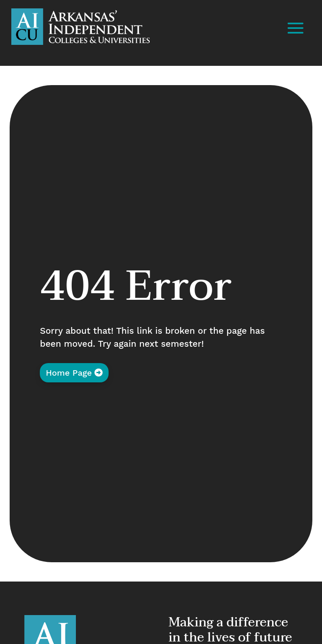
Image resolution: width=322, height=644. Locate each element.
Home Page (69, 373)
